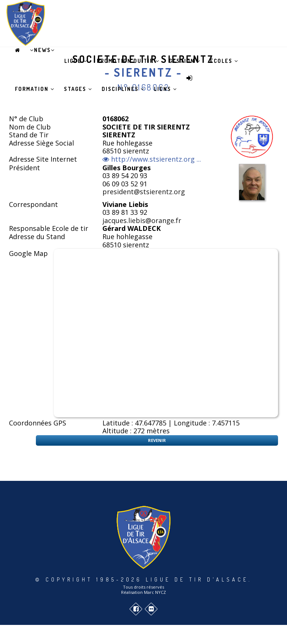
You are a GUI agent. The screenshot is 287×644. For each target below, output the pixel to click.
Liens (166, 89)
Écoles (224, 61)
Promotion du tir (128, 61)
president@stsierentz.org (144, 192)
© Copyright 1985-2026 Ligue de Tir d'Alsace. (143, 579)
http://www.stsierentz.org (153, 159)
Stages (78, 89)
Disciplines (123, 89)
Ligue (76, 61)
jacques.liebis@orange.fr (142, 220)
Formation (35, 89)
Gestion (185, 61)
